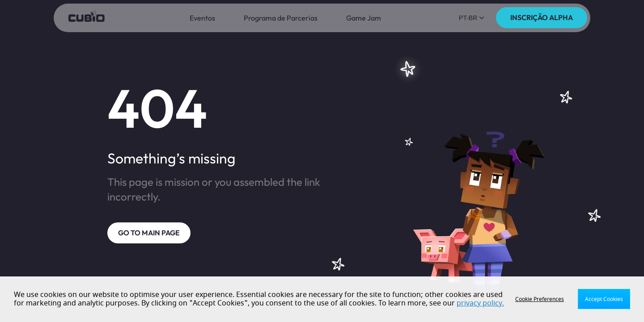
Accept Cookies (604, 299)
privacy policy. (480, 303)
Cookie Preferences (540, 299)
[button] (472, 18)
